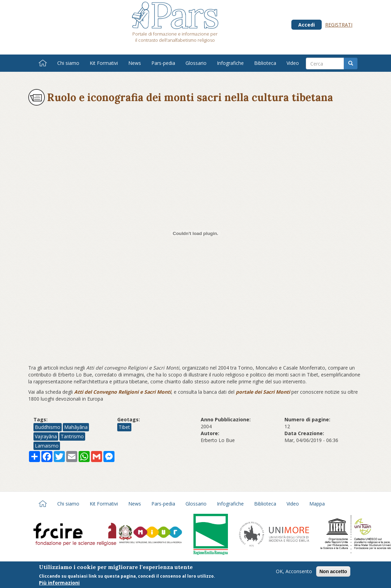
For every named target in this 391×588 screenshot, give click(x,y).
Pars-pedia (163, 63)
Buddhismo (48, 427)
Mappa (317, 504)
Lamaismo (47, 446)
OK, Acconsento (294, 571)
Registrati (339, 25)
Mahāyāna (76, 427)
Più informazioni (59, 583)
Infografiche (230, 63)
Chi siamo (68, 63)
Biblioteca (265, 63)
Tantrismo (72, 436)
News (135, 63)
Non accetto (333, 571)
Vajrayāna (46, 436)
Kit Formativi (104, 63)
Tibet (124, 427)
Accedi (307, 25)
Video (293, 63)
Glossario (196, 63)
